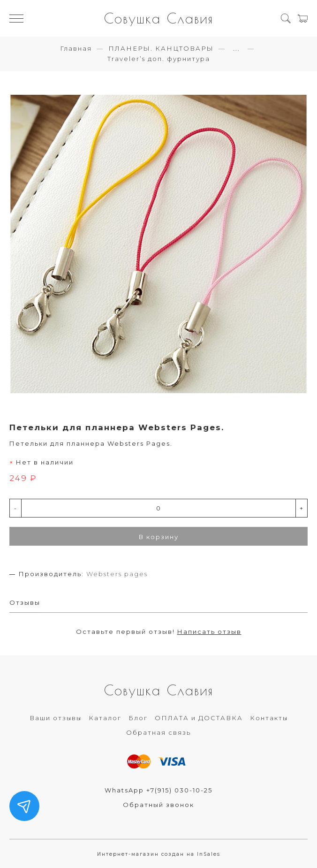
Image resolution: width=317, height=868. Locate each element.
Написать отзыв (209, 632)
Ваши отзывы (56, 718)
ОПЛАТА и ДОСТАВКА (199, 718)
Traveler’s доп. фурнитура (159, 59)
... (237, 49)
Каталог (105, 718)
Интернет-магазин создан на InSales (159, 854)
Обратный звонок (158, 805)
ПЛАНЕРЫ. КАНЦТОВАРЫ (161, 48)
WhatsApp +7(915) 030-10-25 (158, 790)
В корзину (159, 537)
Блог (138, 718)
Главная (76, 48)
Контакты (269, 718)
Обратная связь (158, 732)
